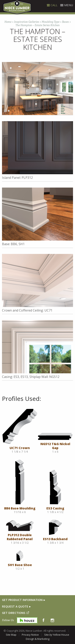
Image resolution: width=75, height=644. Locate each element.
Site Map (11, 635)
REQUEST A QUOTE (15, 606)
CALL (54, 5)
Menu (69, 5)
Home (8, 22)
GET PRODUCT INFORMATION (22, 600)
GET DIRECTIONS (14, 613)
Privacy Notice (30, 635)
